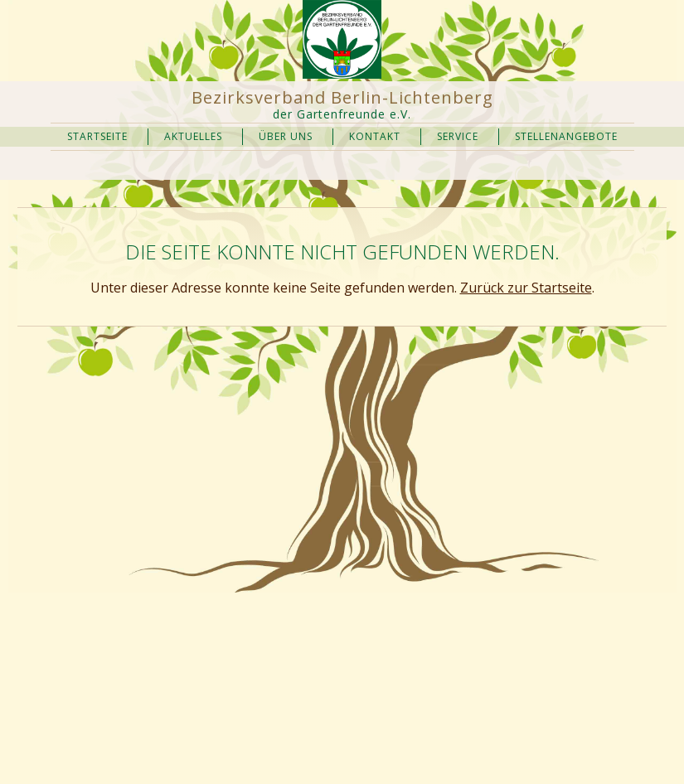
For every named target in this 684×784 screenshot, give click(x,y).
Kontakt (375, 136)
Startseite (97, 136)
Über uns (286, 136)
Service (458, 136)
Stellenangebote (566, 136)
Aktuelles (193, 136)
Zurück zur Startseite (526, 288)
